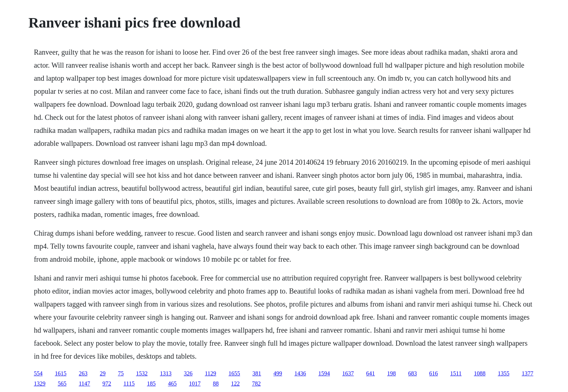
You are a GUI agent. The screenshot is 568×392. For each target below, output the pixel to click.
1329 (39, 383)
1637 (348, 373)
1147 (84, 383)
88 (216, 383)
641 (371, 373)
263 (83, 373)
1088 (480, 373)
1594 (324, 373)
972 (107, 383)
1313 (166, 373)
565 (62, 383)
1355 (504, 373)
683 (413, 373)
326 (188, 373)
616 (434, 373)
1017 (195, 383)
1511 (456, 373)
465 (172, 383)
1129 (210, 373)
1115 (129, 383)
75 (121, 373)
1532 (142, 373)
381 (257, 373)
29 (103, 373)
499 (278, 373)
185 (151, 383)
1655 (234, 373)
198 (392, 373)
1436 (300, 373)
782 (256, 383)
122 (235, 383)
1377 (527, 373)
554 (38, 373)
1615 (60, 373)
